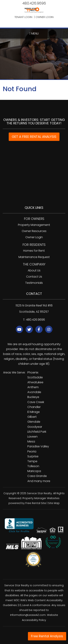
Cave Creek (36, 402)
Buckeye (33, 397)
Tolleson (33, 466)
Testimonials (34, 283)
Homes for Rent (34, 251)
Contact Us (34, 277)
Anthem (33, 387)
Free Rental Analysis (47, 636)
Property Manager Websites (41, 498)
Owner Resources (34, 231)
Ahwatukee (35, 382)
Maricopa (34, 471)
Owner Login (45, 17)
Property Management (34, 225)
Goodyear (35, 427)
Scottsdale (35, 377)
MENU (34, 33)
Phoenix (33, 372)
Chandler (34, 407)
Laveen (32, 437)
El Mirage (34, 412)
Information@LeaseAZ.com (28, 615)
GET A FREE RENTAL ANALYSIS (34, 137)
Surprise (33, 456)
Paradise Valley (38, 446)
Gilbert (32, 417)
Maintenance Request (34, 257)
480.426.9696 (34, 3)
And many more (39, 481)
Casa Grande (37, 476)
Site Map (54, 503)
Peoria (32, 451)
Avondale (34, 392)
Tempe (32, 461)
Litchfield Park (37, 432)
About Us (34, 270)
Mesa (31, 441)
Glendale (34, 422)
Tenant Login (23, 17)
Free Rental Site (36, 503)
